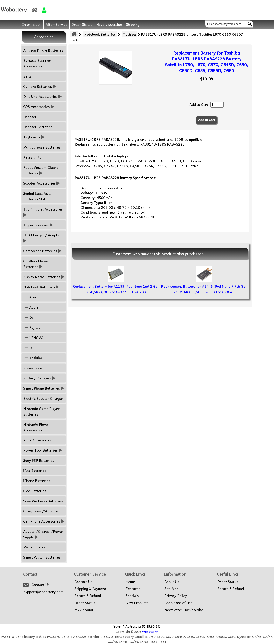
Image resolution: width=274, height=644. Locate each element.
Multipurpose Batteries (42, 147)
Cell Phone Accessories (44, 521)
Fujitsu (32, 327)
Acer (30, 297)
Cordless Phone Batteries (36, 264)
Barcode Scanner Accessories (37, 63)
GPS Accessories (38, 107)
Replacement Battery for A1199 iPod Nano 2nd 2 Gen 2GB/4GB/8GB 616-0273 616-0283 (116, 289)
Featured (133, 589)
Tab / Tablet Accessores (43, 212)
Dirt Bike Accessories (42, 96)
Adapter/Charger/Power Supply (43, 534)
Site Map (171, 589)
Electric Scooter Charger (43, 398)
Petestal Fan (33, 157)
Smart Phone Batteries (44, 388)
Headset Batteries (38, 127)
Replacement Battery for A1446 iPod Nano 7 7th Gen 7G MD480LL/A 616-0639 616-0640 (204, 289)
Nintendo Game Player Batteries (41, 411)
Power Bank (33, 368)
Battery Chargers (39, 378)
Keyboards (34, 137)
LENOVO (33, 337)
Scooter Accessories (41, 183)
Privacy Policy (176, 596)
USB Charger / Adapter (43, 238)
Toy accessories (38, 225)
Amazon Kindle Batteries (43, 50)
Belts (27, 76)
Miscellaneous (34, 547)
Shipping (133, 24)
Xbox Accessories (37, 440)
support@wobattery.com (44, 592)
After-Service (56, 24)
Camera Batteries (40, 86)
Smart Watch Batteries (42, 557)
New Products (137, 603)
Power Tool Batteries (42, 450)
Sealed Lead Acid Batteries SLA (37, 196)
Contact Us (40, 585)
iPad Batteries (35, 470)
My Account (84, 610)
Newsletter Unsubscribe (184, 610)
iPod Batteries (35, 491)
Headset (30, 117)
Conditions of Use (178, 603)
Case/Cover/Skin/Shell (42, 511)
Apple (31, 307)
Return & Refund (88, 596)
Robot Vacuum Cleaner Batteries (42, 170)
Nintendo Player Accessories (36, 427)
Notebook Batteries (100, 34)
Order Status (82, 24)
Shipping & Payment (90, 589)
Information (32, 24)
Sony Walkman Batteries (43, 501)
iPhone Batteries (37, 481)
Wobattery (150, 631)
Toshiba (129, 34)
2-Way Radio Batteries (44, 277)
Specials (132, 596)
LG (28, 348)
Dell (29, 317)
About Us (172, 582)
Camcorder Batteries (42, 251)
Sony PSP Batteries (39, 460)
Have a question (109, 24)
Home (130, 582)
